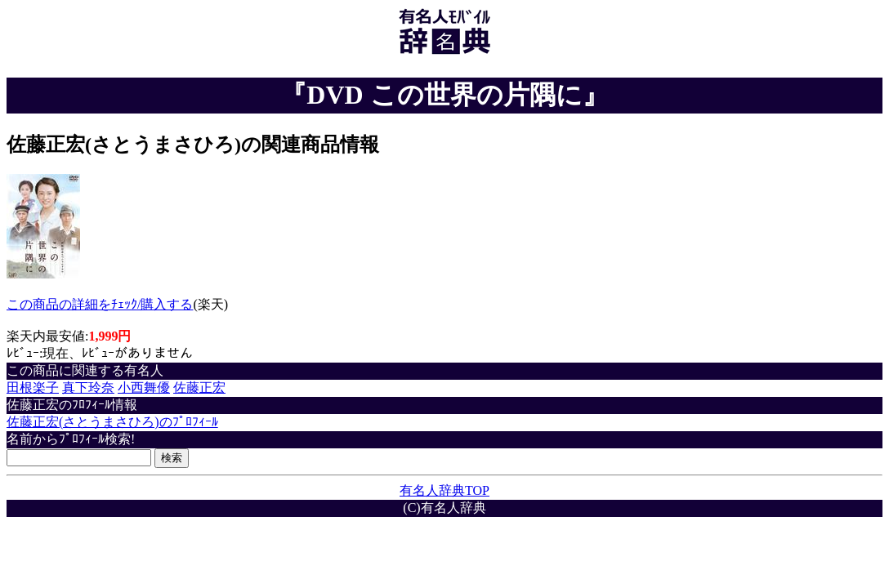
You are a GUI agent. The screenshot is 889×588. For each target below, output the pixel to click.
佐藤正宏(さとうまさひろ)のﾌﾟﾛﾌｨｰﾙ (112, 422)
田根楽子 (33, 388)
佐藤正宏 (199, 388)
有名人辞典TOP (444, 490)
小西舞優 (144, 388)
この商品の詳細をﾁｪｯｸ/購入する (100, 304)
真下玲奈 (88, 388)
